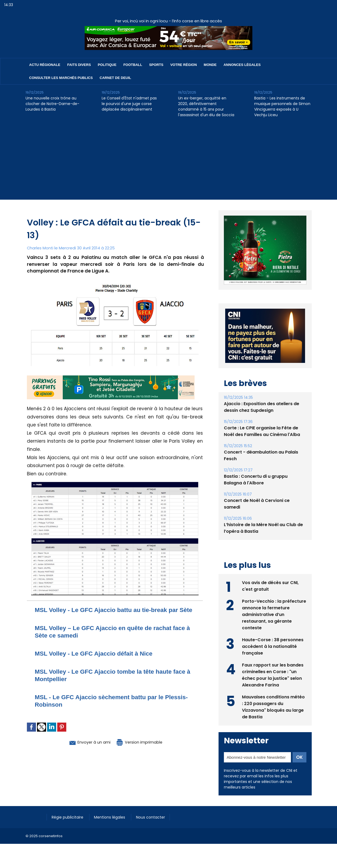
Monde (210, 65)
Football (133, 65)
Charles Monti (40, 248)
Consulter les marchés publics (61, 78)
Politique (107, 65)
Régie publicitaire (69, 817)
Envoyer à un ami (86, 749)
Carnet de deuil (115, 78)
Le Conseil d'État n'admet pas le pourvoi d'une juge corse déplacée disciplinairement (129, 104)
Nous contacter (153, 817)
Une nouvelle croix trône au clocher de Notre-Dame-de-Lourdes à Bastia (52, 104)
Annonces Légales (242, 65)
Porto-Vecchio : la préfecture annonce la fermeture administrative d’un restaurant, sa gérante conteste (274, 614)
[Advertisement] (168, 162)
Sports (156, 65)
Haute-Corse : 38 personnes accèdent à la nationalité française (273, 646)
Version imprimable (143, 749)
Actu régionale (45, 65)
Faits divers (79, 65)
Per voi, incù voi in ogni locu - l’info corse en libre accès (168, 21)
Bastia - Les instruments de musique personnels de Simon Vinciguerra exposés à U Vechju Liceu (282, 106)
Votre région (184, 65)
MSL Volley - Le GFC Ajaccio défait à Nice (98, 661)
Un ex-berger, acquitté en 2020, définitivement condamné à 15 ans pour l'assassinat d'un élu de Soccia (206, 106)
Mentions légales (112, 817)
